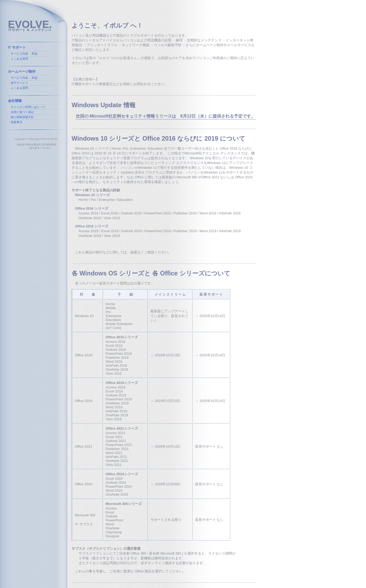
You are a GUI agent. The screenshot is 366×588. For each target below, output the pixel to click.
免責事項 (16, 122)
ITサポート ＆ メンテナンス (30, 30)
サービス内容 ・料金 (24, 54)
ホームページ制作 (22, 72)
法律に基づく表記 (22, 112)
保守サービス (19, 83)
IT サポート (17, 47)
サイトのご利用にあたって (28, 107)
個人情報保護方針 (22, 117)
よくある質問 (19, 59)
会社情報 (15, 101)
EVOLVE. (30, 24)
